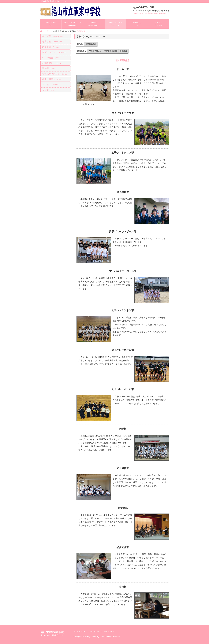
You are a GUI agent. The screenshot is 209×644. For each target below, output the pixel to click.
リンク (48, 90)
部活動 (80, 44)
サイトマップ (109, 632)
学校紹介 (94, 24)
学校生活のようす (115, 24)
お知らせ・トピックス (72, 24)
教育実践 (51, 47)
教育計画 (52, 42)
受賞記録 (123, 51)
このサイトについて (95, 632)
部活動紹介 (81, 31)
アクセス (50, 84)
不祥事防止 (51, 63)
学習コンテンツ (54, 52)
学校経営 (53, 36)
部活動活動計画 (111, 51)
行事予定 (159, 24)
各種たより (137, 24)
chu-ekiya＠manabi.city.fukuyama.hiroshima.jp (150, 13)
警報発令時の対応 (55, 74)
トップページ (51, 24)
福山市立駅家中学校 (52, 634)
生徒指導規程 (91, 44)
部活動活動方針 (95, 51)
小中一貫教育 (52, 79)
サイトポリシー (79, 632)
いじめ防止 (50, 58)
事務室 (49, 68)
